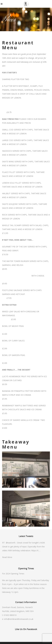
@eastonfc (11, 543)
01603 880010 (10, 615)
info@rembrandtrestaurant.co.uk (19, 619)
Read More (7, 557)
